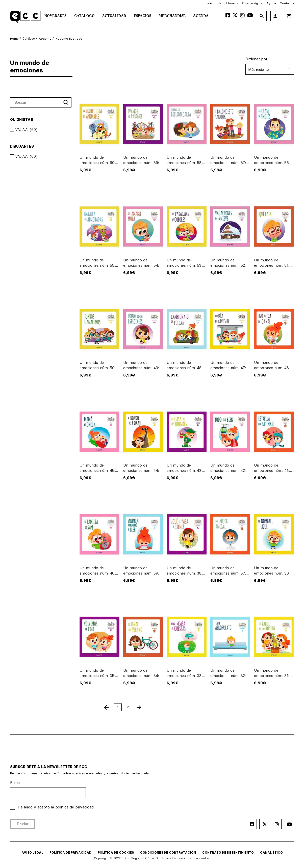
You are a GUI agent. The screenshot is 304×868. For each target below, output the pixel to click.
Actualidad (114, 16)
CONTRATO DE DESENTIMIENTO (228, 852)
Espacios (142, 16)
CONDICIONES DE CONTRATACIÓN (168, 852)
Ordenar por (256, 59)
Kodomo (45, 38)
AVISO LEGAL (32, 852)
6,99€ (85, 170)
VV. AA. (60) (24, 130)
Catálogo (84, 16)
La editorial (214, 3)
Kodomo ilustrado (69, 38)
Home (14, 38)
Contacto (287, 3)
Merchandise (172, 16)
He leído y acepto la (56, 807)
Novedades (56, 16)
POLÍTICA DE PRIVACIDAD (70, 852)
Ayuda (271, 3)
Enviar (23, 824)
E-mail (16, 783)
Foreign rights (252, 3)
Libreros (232, 3)
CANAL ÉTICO (271, 852)
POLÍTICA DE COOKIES (116, 852)
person (275, 16)
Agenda (201, 16)
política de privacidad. (75, 807)
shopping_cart (289, 16)
